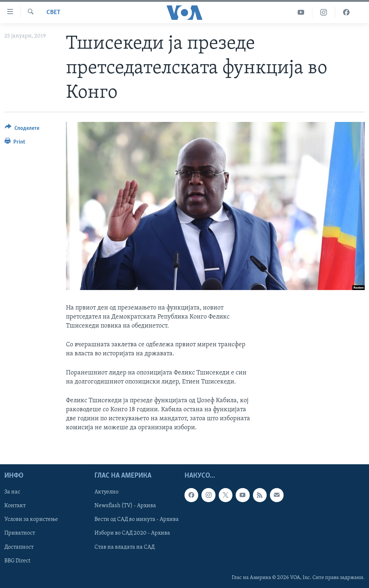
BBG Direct (17, 561)
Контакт (15, 506)
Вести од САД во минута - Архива (137, 519)
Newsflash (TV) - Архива (125, 506)
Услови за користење (31, 519)
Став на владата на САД (125, 547)
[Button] (22, 129)
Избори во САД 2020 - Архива (132, 533)
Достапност (19, 547)
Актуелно (106, 492)
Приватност (20, 533)
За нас (12, 492)
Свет (54, 12)
